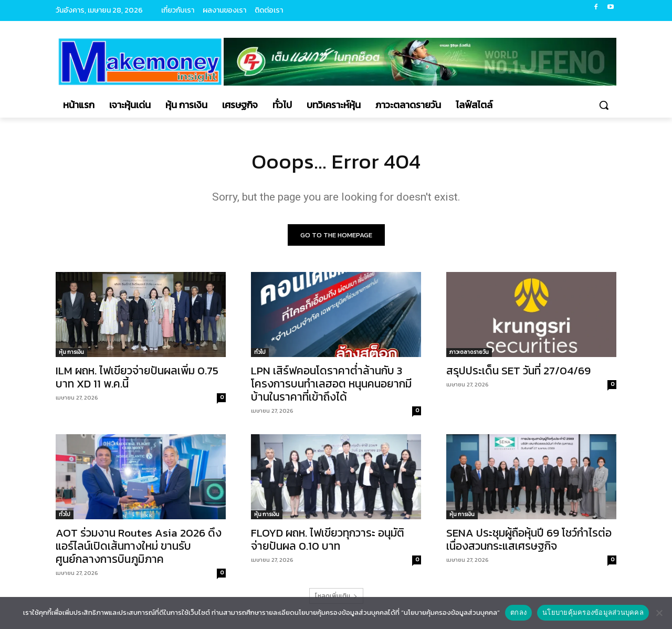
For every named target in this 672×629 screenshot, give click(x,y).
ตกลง (518, 612)
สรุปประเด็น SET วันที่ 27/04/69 (518, 370)
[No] (659, 613)
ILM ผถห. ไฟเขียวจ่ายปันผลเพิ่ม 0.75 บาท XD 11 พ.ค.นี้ (137, 377)
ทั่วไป (260, 352)
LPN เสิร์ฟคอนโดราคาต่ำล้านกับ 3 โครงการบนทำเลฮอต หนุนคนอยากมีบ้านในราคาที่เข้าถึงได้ (331, 384)
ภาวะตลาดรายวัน (469, 352)
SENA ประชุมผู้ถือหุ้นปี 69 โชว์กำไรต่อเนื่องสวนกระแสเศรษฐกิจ (529, 539)
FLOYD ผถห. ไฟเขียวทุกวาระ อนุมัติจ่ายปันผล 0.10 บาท (328, 539)
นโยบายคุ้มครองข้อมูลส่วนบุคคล (593, 612)
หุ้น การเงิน (71, 352)
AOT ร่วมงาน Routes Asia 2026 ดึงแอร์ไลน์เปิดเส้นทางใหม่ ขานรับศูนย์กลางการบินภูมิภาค (139, 546)
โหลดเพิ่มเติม (336, 596)
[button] (604, 105)
